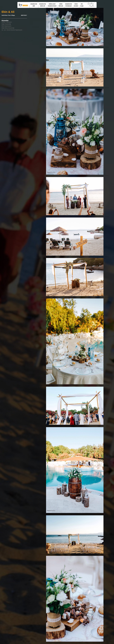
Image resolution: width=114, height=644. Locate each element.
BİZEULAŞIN (82, 5)
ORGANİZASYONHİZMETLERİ (42, 5)
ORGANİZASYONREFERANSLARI (68, 5)
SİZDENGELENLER (76, 5)
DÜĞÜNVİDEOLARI (61, 5)
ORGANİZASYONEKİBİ (34, 5)
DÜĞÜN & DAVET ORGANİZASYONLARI (52, 5)
